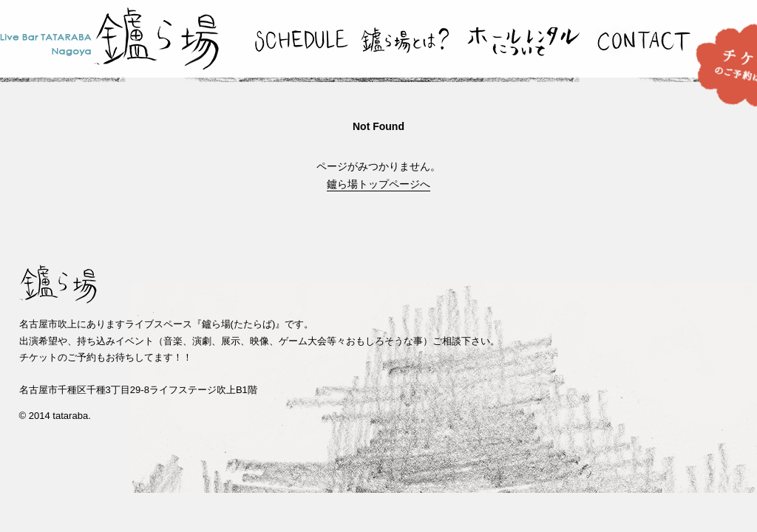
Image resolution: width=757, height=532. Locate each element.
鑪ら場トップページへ (378, 184)
